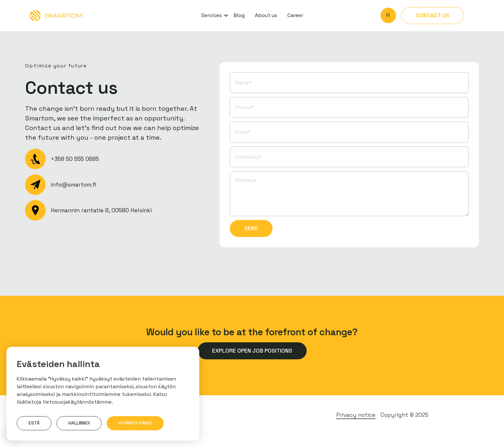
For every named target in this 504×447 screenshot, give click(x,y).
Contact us (432, 15)
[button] (212, 15)
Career (295, 15)
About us (266, 15)
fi (388, 15)
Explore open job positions (252, 351)
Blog (239, 15)
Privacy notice (356, 415)
